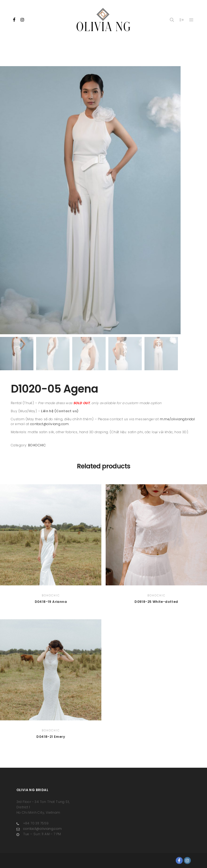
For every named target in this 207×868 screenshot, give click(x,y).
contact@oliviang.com (50, 424)
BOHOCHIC (37, 445)
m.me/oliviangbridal (177, 419)
